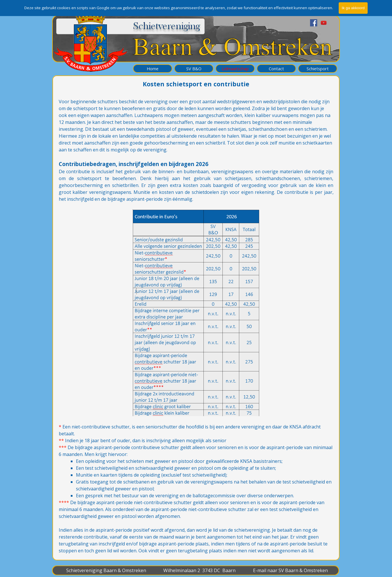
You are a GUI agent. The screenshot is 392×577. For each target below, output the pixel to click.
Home (153, 69)
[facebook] (314, 23)
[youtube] (324, 23)
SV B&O (194, 69)
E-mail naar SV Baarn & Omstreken (290, 570)
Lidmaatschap (235, 69)
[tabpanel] (196, 326)
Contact (276, 69)
